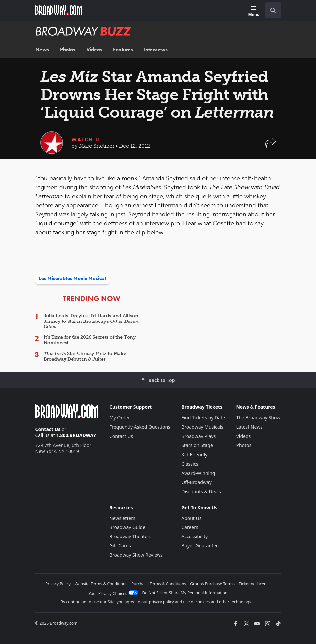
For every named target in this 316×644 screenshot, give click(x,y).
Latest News (249, 427)
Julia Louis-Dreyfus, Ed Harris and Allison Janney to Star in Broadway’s (91, 321)
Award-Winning (198, 473)
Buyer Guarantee (200, 546)
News (42, 49)
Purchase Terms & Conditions (159, 584)
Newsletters (122, 518)
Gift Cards (120, 546)
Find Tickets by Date (203, 418)
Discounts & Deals (201, 491)
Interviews (156, 49)
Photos (67, 49)
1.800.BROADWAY (76, 435)
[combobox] (270, 10)
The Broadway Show (258, 418)
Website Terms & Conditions (101, 584)
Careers (190, 527)
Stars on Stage (197, 445)
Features (123, 49)
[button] (271, 146)
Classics (190, 464)
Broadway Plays (199, 436)
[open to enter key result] (273, 10)
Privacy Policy (58, 584)
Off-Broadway (197, 482)
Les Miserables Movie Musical (72, 278)
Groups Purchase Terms (212, 584)
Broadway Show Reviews (136, 555)
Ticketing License (255, 584)
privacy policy (161, 602)
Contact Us (48, 429)
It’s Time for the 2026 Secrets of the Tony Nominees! (90, 340)
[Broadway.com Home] (59, 10)
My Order (120, 418)
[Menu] (254, 11)
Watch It (86, 140)
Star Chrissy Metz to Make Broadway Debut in (85, 356)
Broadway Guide (127, 527)
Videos (94, 49)
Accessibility (195, 536)
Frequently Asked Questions (140, 427)
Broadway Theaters (130, 536)
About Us (191, 518)
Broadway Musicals (202, 427)
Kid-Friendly (194, 454)
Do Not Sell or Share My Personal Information (185, 593)
